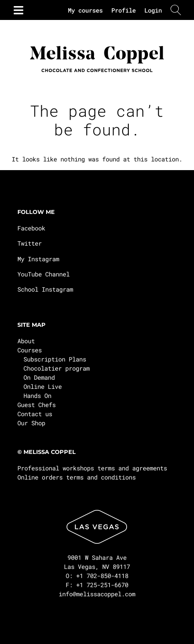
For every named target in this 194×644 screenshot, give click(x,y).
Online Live (43, 386)
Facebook (31, 228)
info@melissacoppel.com (97, 594)
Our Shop (31, 423)
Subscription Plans (55, 359)
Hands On (37, 396)
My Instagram (38, 259)
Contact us (35, 414)
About (26, 341)
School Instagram (45, 289)
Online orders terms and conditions (77, 477)
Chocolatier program (57, 368)
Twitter (30, 243)
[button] (17, 10)
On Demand (39, 377)
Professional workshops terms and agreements (92, 468)
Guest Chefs (37, 405)
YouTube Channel (43, 274)
